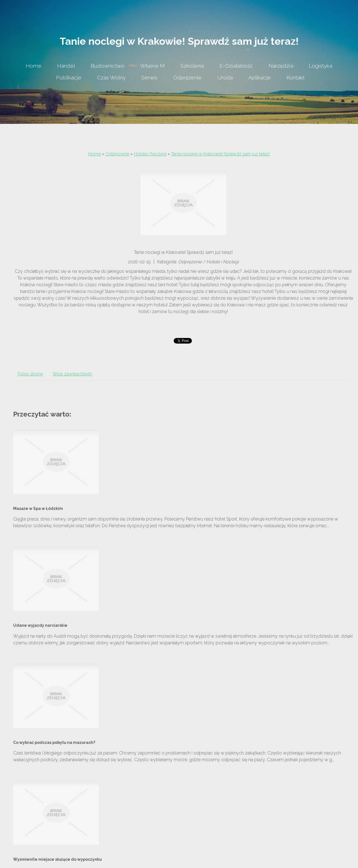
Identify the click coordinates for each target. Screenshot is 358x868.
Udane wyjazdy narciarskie (40, 625)
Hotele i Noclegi (150, 154)
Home (94, 154)
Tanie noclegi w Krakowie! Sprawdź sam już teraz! (221, 154)
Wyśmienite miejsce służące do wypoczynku (57, 859)
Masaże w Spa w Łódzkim (38, 508)
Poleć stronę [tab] (30, 374)
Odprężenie (117, 154)
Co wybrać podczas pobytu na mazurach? (54, 742)
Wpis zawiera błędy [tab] (72, 374)
